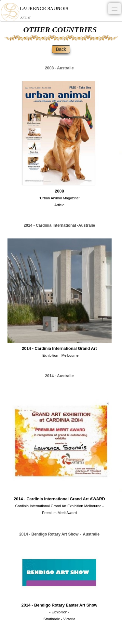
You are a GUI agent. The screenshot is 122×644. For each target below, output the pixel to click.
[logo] (34, 12)
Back (61, 49)
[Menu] (115, 9)
